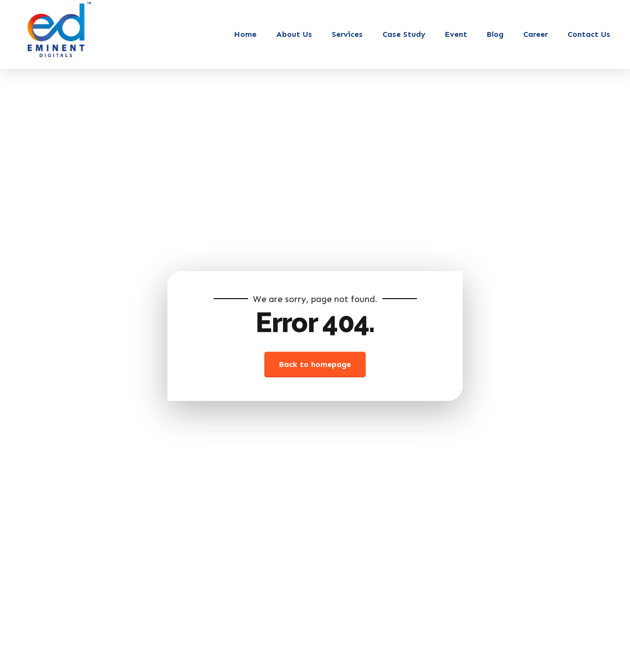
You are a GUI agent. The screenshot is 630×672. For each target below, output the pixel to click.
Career (535, 34)
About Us (294, 34)
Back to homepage (315, 364)
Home (245, 34)
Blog (495, 34)
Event (456, 34)
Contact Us (589, 34)
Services (347, 34)
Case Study (404, 34)
